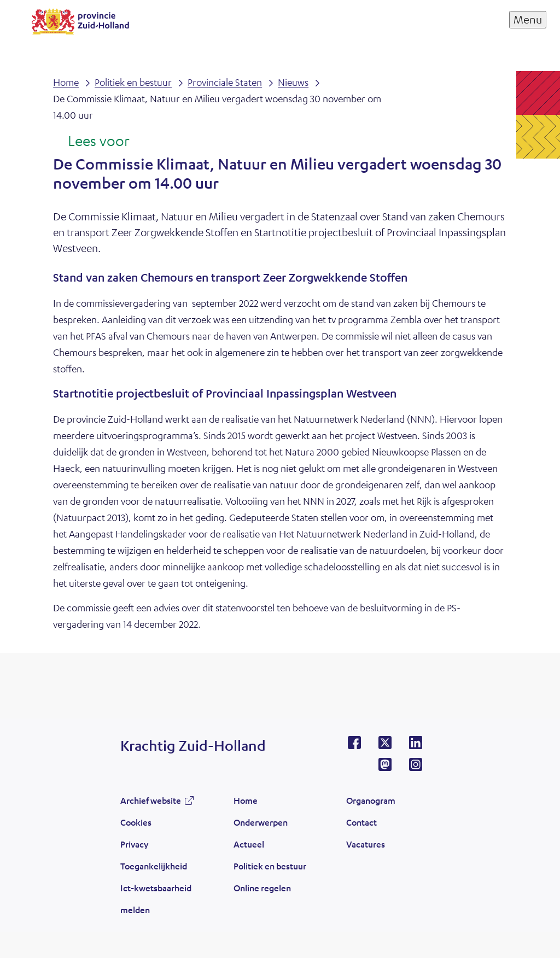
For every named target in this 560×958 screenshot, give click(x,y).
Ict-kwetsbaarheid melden (156, 899)
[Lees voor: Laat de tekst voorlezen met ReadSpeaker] (91, 142)
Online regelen (262, 888)
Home (246, 800)
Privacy (134, 844)
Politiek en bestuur (270, 866)
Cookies (136, 822)
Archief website (151, 800)
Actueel (249, 844)
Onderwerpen (261, 822)
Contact (361, 822)
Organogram (371, 800)
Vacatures (366, 844)
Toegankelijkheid (154, 866)
